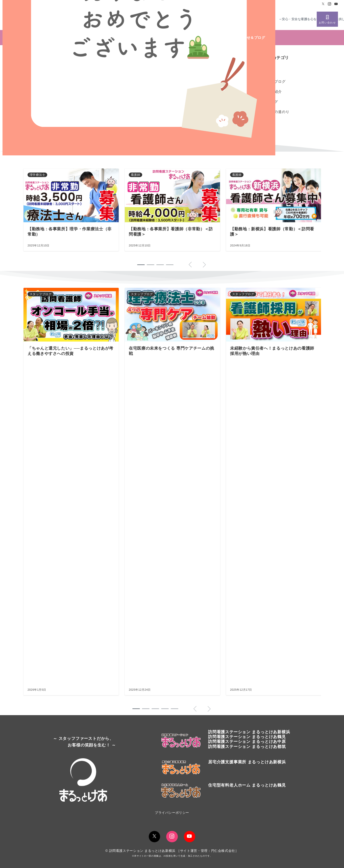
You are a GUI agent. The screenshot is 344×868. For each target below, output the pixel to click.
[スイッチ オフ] (327, 19)
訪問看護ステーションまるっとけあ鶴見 (247, 737)
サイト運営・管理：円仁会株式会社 (208, 851)
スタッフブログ (273, 81)
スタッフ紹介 (271, 92)
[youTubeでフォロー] (190, 837)
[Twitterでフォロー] (323, 4)
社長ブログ (269, 102)
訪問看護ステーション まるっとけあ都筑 (247, 747)
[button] (136, 709)
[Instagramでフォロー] (330, 4)
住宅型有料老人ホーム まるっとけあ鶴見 (247, 785)
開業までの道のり (274, 112)
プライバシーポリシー (172, 813)
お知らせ (267, 71)
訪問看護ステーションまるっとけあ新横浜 (249, 732)
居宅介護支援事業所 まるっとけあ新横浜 (247, 762)
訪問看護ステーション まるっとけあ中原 (247, 741)
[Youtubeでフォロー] (336, 4)
